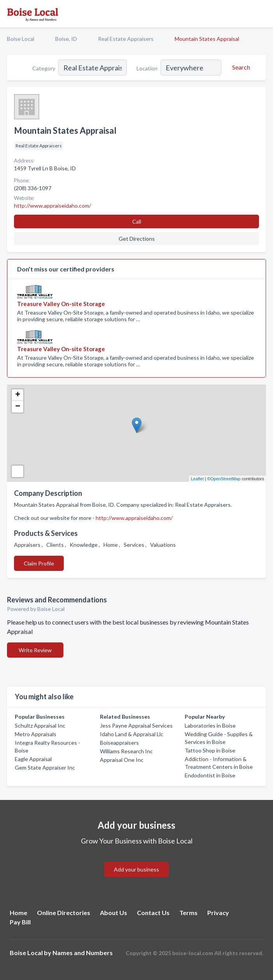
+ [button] (18, 395)
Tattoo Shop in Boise (210, 750)
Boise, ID (66, 39)
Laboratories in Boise (210, 725)
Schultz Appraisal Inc (40, 725)
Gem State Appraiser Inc (45, 767)
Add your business (136, 869)
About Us (114, 913)
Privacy (218, 913)
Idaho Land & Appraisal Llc (132, 734)
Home (18, 913)
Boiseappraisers (119, 743)
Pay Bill (20, 922)
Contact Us (153, 913)
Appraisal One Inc (122, 760)
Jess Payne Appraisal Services (136, 725)
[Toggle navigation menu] (262, 14)
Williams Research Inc (126, 751)
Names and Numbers (83, 953)
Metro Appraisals (36, 734)
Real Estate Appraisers (126, 39)
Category (44, 68)
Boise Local (21, 39)
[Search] (240, 67)
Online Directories (64, 913)
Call (137, 221)
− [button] (18, 407)
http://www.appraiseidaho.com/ (134, 518)
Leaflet (197, 479)
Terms (188, 913)
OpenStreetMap (226, 479)
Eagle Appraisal (33, 759)
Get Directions (137, 239)
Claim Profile (39, 563)
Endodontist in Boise (210, 775)
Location (147, 68)
